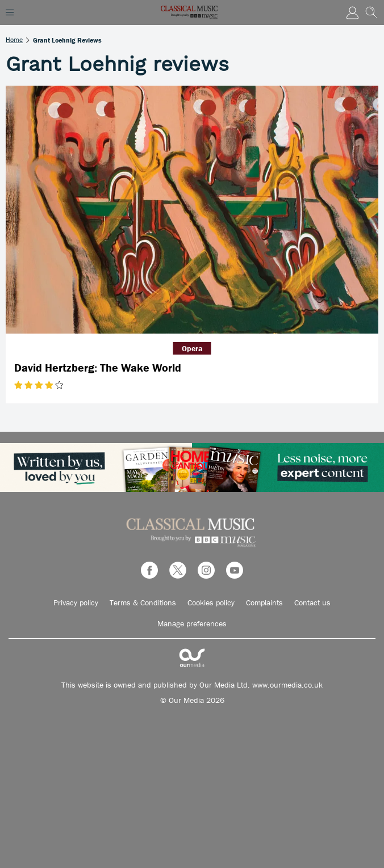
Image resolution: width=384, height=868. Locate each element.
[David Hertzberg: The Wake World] (192, 210)
